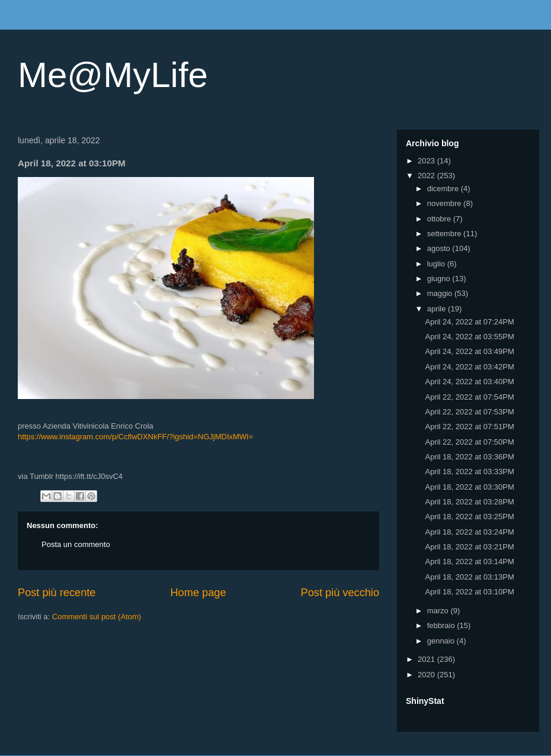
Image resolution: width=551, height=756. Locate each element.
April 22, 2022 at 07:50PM (469, 442)
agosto (440, 248)
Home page (198, 593)
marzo (439, 611)
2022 (427, 176)
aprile (438, 309)
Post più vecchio (340, 593)
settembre (445, 234)
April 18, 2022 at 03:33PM (469, 472)
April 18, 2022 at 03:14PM (469, 562)
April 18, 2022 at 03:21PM (469, 547)
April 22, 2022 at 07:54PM (469, 397)
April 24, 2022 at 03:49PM (469, 351)
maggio (441, 293)
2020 (427, 675)
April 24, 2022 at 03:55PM (469, 337)
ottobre (440, 219)
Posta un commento (76, 544)
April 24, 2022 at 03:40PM (469, 382)
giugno (440, 279)
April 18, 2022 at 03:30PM (469, 487)
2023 (427, 161)
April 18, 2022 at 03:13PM (469, 577)
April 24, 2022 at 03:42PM (469, 367)
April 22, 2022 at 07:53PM (469, 412)
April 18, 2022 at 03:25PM (469, 517)
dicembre (444, 189)
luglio (437, 264)
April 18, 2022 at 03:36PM (469, 457)
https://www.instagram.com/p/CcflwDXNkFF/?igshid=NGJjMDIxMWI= (135, 437)
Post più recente (57, 593)
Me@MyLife (113, 75)
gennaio (442, 641)
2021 (427, 659)
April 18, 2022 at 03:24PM (469, 532)
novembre (445, 203)
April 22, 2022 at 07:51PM (469, 427)
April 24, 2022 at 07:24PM (469, 322)
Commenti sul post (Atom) (97, 617)
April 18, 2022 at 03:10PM (469, 592)
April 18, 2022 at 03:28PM (469, 502)
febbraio (442, 625)
